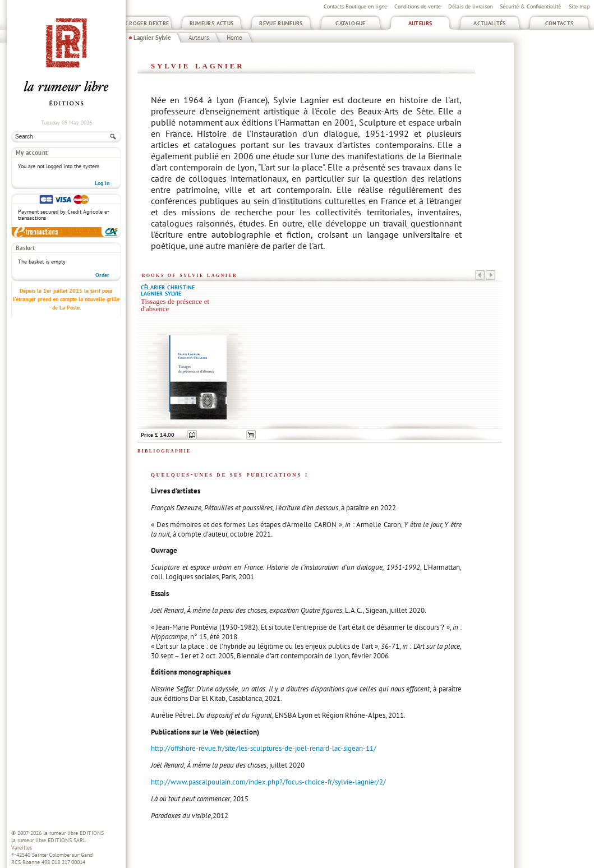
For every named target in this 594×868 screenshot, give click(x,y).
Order (102, 275)
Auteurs (420, 23)
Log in (102, 183)
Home (234, 38)
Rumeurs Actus (212, 23)
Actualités (490, 23)
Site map (579, 6)
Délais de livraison (470, 6)
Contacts (560, 23)
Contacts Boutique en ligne (355, 6)
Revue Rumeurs (281, 23)
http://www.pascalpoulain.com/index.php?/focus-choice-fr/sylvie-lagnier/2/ (268, 782)
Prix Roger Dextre (142, 23)
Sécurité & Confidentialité (530, 6)
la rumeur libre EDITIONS (73, 833)
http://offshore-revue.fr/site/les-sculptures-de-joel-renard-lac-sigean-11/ (264, 748)
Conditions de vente (418, 6)
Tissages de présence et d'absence (175, 305)
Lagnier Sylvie (152, 38)
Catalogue (350, 23)
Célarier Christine (168, 287)
